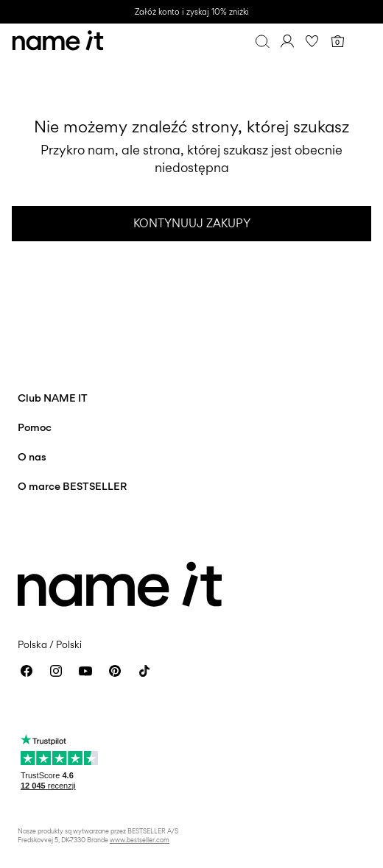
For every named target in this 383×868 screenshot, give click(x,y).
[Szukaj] (262, 41)
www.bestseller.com (140, 840)
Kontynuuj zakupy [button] (192, 223)
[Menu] (362, 41)
